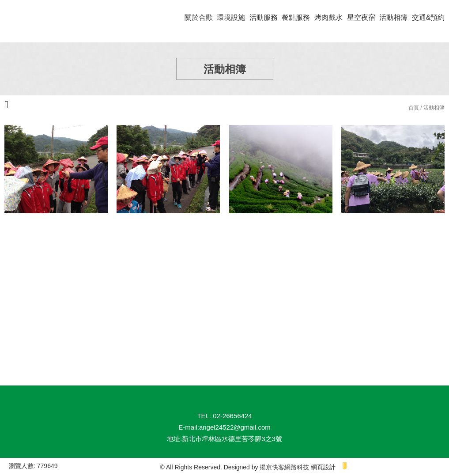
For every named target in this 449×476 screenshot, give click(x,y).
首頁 (414, 108)
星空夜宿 (361, 17)
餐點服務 (296, 17)
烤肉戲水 (328, 17)
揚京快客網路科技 (284, 467)
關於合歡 (199, 17)
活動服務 (264, 17)
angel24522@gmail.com (235, 427)
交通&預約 (428, 17)
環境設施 (231, 17)
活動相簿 (393, 17)
